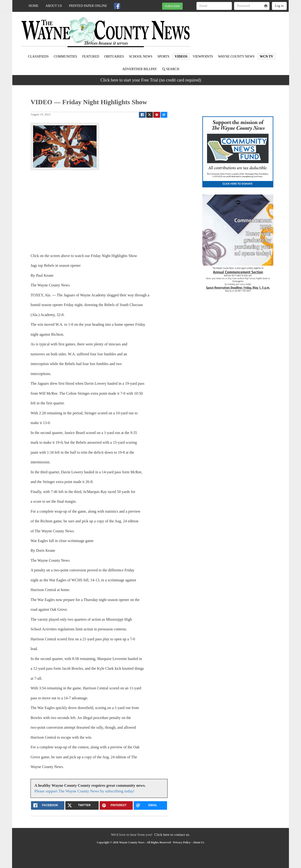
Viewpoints (203, 57)
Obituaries (114, 57)
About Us (54, 6)
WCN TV (267, 57)
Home (33, 6)
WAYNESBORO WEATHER (246, 28)
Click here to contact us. (172, 834)
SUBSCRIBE (172, 6)
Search (171, 69)
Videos (181, 57)
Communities (65, 57)
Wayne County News (236, 57)
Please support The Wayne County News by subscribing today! (84, 791)
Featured (91, 57)
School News (141, 57)
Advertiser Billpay (140, 69)
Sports (163, 57)
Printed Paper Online (88, 6)
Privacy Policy (182, 842)
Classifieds (38, 57)
